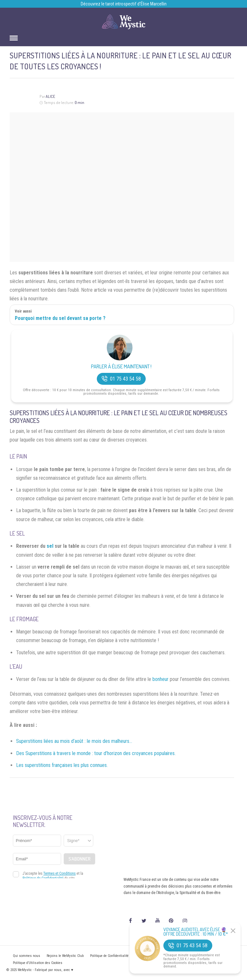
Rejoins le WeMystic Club (65, 956)
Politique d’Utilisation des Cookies (38, 963)
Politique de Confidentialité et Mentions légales (124, 956)
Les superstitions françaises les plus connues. (62, 765)
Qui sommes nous (27, 956)
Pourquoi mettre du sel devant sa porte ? (60, 318)
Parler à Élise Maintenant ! (121, 367)
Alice (50, 96)
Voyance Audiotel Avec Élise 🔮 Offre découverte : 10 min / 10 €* (196, 932)
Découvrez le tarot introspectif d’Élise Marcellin (124, 4)
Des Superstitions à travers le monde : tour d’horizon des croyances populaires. (96, 753)
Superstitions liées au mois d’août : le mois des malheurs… (74, 741)
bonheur (160, 679)
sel (50, 546)
